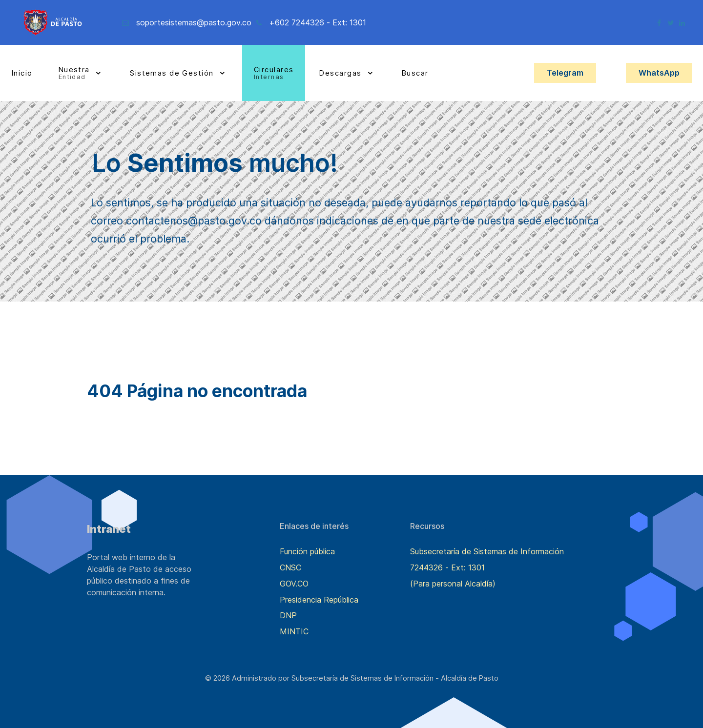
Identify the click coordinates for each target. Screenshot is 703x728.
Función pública (307, 551)
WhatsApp (659, 73)
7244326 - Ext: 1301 (447, 567)
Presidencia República (319, 600)
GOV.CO (294, 584)
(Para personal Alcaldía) (453, 584)
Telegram (565, 73)
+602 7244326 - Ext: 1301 (318, 22)
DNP (288, 615)
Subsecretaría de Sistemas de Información (487, 551)
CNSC (290, 567)
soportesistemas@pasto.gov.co (194, 22)
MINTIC (294, 631)
